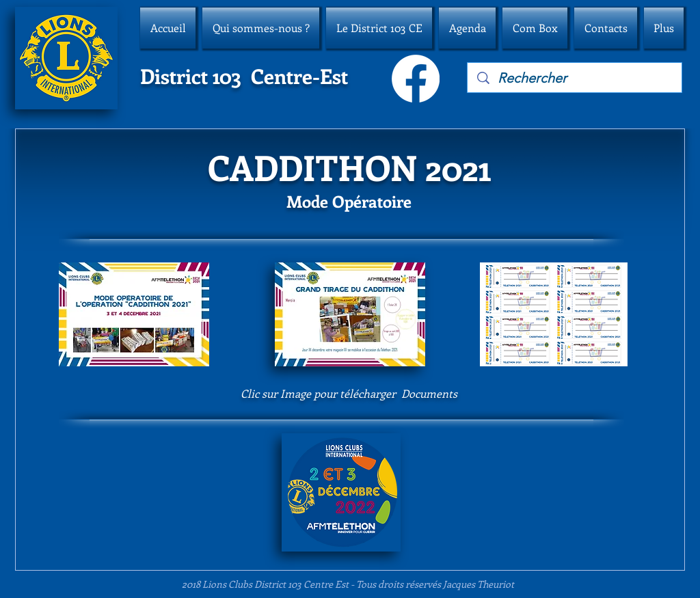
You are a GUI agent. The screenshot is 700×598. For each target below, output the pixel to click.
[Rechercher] (575, 78)
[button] (261, 28)
